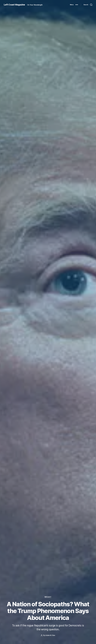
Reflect (48, 597)
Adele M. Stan (50, 635)
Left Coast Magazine (14, 5)
